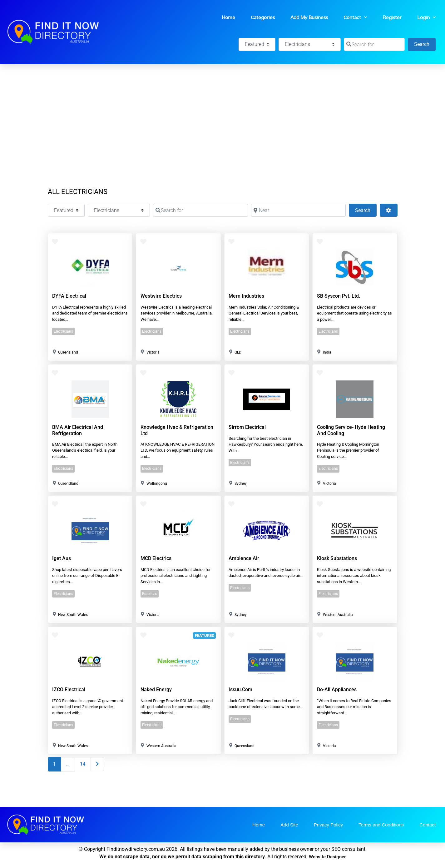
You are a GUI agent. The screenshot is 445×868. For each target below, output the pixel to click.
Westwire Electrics (161, 296)
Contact (355, 17)
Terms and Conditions (381, 825)
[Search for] (374, 44)
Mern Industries (246, 296)
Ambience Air (244, 558)
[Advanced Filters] (388, 210)
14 (83, 764)
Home (228, 17)
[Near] (298, 210)
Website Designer (327, 857)
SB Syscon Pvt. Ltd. (339, 296)
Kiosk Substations (337, 558)
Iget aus (62, 558)
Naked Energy (156, 689)
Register (392, 17)
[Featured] (257, 44)
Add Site (289, 825)
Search (425, 44)
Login (426, 17)
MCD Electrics (156, 558)
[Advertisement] (223, 111)
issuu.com (240, 689)
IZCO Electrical (69, 689)
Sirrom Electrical (247, 427)
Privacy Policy (328, 825)
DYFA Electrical (69, 296)
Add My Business (309, 17)
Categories (263, 17)
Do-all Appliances (337, 689)
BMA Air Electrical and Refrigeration (78, 430)
